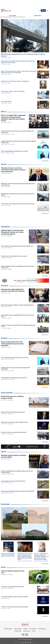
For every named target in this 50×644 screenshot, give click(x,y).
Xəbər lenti (38, 16)
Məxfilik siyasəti (27, 631)
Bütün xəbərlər (45, 161)
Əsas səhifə (13, 16)
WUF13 (4, 112)
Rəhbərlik (25, 629)
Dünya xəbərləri (7, 393)
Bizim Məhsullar (33, 629)
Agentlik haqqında (8, 629)
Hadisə (4, 452)
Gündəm (4, 338)
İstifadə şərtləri (18, 631)
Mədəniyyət (5, 504)
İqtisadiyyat (5, 227)
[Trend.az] (6, 11)
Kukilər (34, 631)
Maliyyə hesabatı (18, 629)
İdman (3, 567)
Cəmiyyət (5, 286)
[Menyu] (48, 11)
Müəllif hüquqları (42, 629)
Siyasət (4, 164)
